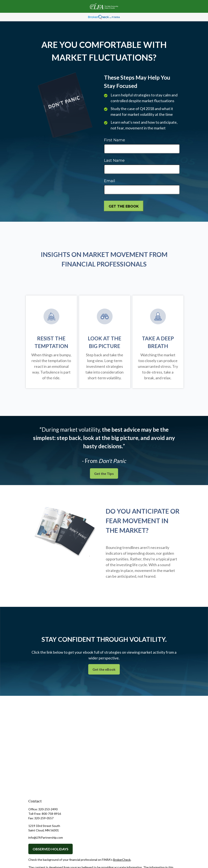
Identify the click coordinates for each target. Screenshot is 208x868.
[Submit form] (124, 206)
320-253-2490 (48, 809)
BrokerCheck (122, 860)
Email (110, 181)
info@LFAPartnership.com (46, 837)
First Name (115, 140)
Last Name (114, 160)
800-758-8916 (51, 814)
